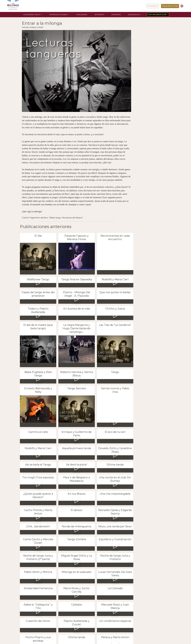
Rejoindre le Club (170, 6)
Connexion (153, 6)
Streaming (116, 15)
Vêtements (99, 15)
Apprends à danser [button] (58, 15)
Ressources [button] (134, 15)
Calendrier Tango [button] (32, 15)
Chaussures (82, 15)
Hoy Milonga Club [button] (157, 15)
